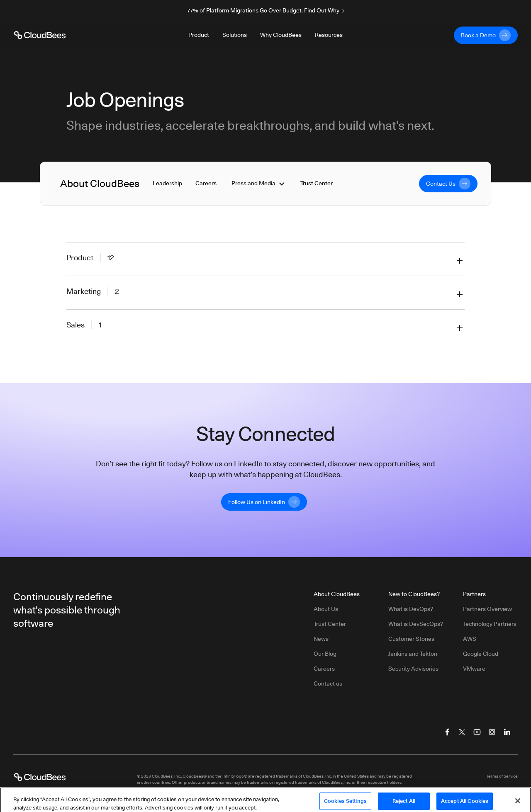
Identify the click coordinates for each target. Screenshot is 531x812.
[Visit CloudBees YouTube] (477, 732)
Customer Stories (411, 639)
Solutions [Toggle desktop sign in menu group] (235, 35)
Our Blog (325, 654)
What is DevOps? (411, 609)
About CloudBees (100, 183)
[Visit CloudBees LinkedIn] (507, 732)
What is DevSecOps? (416, 624)
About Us (326, 609)
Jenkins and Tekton (413, 654)
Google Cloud (481, 654)
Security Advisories (413, 669)
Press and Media (258, 184)
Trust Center (317, 183)
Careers (206, 183)
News (321, 639)
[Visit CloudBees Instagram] (492, 732)
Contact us (328, 684)
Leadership (167, 183)
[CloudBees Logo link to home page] (40, 35)
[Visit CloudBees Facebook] (447, 732)
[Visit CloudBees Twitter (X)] (462, 732)
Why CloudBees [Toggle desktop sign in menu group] (281, 35)
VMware (474, 669)
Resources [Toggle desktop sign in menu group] (329, 35)
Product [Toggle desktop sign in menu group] (199, 35)
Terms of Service (502, 776)
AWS (470, 639)
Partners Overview (487, 609)
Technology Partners (490, 624)
